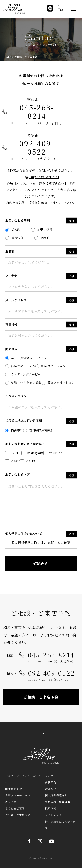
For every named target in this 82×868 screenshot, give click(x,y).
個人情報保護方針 (56, 795)
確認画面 (41, 563)
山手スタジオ (14, 789)
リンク (49, 776)
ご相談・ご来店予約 (41, 697)
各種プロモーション (18, 795)
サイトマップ (53, 815)
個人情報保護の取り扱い (29, 543)
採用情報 (51, 808)
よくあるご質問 (15, 808)
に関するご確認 (38, 543)
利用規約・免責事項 (58, 802)
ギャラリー (12, 802)
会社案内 (51, 782)
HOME (7, 57)
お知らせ (51, 789)
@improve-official (43, 177)
